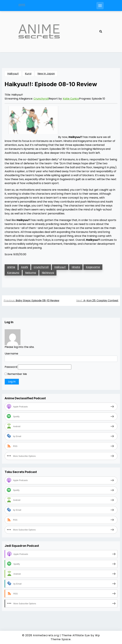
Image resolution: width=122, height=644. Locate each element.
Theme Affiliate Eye (76, 635)
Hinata (76, 267)
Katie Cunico (71, 99)
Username (11, 354)
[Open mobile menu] (100, 6)
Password (11, 367)
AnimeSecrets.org (46, 635)
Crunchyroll (41, 99)
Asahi (24, 267)
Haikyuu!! (13, 74)
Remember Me (16, 374)
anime (11, 267)
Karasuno (13, 273)
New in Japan (46, 74)
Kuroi (28, 74)
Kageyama (93, 267)
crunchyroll (41, 267)
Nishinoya (48, 273)
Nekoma (31, 273)
